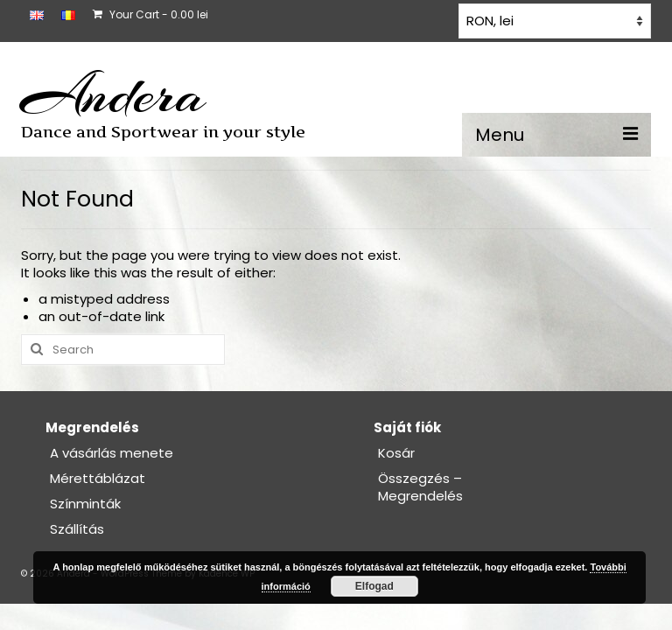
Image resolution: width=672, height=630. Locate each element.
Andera (113, 94)
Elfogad (374, 586)
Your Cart (150, 14)
